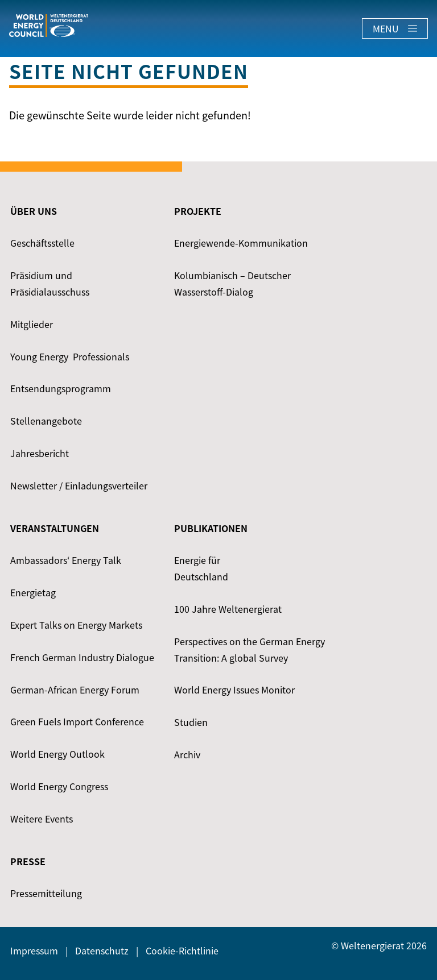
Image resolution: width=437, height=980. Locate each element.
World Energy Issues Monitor (234, 690)
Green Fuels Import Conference (77, 721)
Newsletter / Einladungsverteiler (79, 485)
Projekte (198, 211)
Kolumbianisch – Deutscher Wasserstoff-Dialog (232, 283)
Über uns (34, 211)
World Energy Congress (59, 786)
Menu (395, 28)
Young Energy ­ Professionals (70, 356)
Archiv (187, 754)
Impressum (34, 950)
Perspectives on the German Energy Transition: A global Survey (250, 649)
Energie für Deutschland (201, 568)
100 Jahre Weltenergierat (228, 609)
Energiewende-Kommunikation (241, 243)
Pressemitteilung (46, 893)
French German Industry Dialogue (82, 657)
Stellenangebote (46, 421)
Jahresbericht (40, 453)
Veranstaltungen (55, 528)
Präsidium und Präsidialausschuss (50, 283)
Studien (191, 722)
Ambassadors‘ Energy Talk (66, 560)
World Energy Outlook (57, 754)
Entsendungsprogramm (61, 388)
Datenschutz (102, 950)
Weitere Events (42, 819)
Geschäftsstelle (42, 243)
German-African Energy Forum (75, 690)
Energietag (33, 592)
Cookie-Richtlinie (182, 950)
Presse (28, 861)
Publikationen (211, 528)
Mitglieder (32, 324)
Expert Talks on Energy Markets (76, 625)
